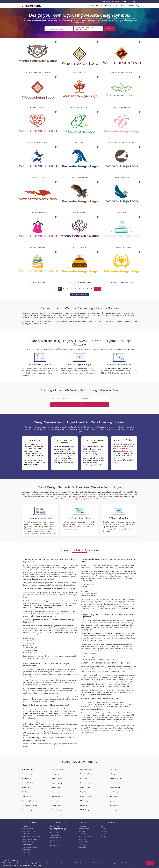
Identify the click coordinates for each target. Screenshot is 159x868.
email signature (119, 730)
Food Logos (55, 800)
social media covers (70, 528)
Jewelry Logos (85, 787)
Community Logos (28, 800)
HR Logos (84, 778)
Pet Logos (113, 773)
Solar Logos (114, 796)
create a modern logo (115, 686)
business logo (62, 699)
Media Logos (85, 805)
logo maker (32, 565)
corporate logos (86, 671)
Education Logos (57, 778)
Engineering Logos (57, 782)
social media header (106, 730)
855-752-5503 (119, 2)
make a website (96, 650)
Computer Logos (27, 809)
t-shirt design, (123, 448)
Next (97, 288)
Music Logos (114, 769)
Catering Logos (27, 791)
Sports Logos (114, 805)
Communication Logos (30, 805)
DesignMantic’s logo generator (67, 630)
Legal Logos (84, 791)
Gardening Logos (57, 809)
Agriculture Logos (28, 773)
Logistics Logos (86, 796)
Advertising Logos (28, 769)
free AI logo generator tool (46, 321)
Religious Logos (115, 787)
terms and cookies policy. (32, 865)
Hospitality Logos (86, 773)
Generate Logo (80, 404)
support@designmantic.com (120, 606)
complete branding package (119, 656)
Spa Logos (113, 800)
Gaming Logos (56, 805)
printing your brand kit (43, 684)
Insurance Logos (86, 782)
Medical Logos (85, 809)
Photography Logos (116, 778)
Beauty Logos (26, 787)
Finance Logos (56, 791)
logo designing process (101, 599)
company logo (32, 708)
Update (109, 29)
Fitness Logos (56, 796)
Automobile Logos (28, 782)
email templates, (71, 526)
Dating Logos (56, 773)
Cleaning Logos (27, 796)
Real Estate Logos (116, 782)
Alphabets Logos (27, 778)
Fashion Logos (56, 787)
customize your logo (32, 592)
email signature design (120, 650)
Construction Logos (58, 769)
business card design (53, 726)
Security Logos (115, 791)
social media (107, 650)
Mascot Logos (85, 800)
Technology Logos (116, 809)
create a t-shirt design (90, 653)
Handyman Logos (86, 769)
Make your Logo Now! (80, 294)
